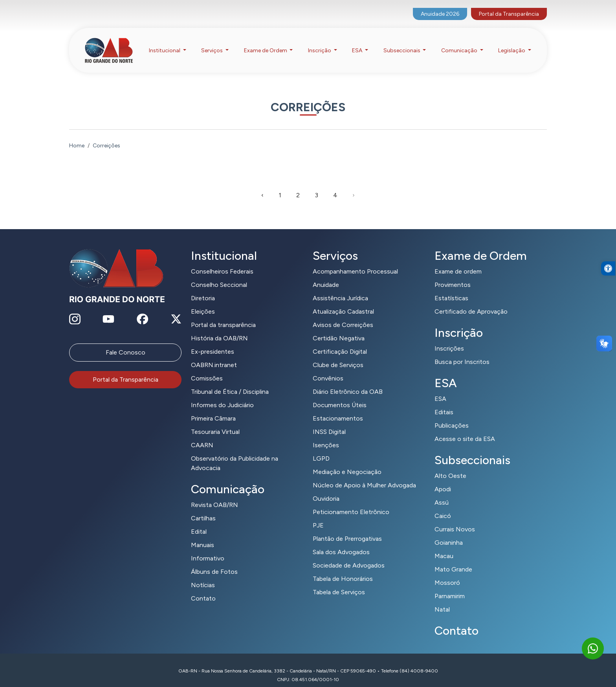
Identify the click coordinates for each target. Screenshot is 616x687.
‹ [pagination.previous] (262, 185)
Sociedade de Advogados (349, 556)
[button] (608, 285)
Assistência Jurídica (340, 288)
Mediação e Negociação (347, 462)
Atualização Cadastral (343, 302)
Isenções (326, 435)
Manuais (203, 535)
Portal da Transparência (509, 6)
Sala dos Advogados (341, 542)
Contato (203, 589)
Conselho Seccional (219, 275)
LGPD (321, 449)
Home (77, 136)
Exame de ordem (458, 262)
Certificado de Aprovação (471, 302)
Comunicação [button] (460, 43)
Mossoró (447, 573)
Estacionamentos (338, 409)
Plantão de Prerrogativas (347, 529)
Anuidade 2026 (440, 6)
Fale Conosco (126, 343)
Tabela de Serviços (339, 582)
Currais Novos (455, 519)
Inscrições (449, 339)
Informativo (208, 548)
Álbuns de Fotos (214, 562)
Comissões (207, 368)
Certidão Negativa (339, 328)
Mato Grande (453, 559)
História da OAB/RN (219, 328)
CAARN (202, 435)
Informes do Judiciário (222, 395)
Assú (442, 493)
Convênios (328, 368)
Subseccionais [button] (402, 43)
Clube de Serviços (338, 355)
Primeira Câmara (213, 409)
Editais (444, 402)
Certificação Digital (340, 342)
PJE (318, 515)
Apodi (443, 479)
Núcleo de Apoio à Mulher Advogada (364, 475)
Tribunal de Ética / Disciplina (230, 382)
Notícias (203, 575)
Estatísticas (451, 288)
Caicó (443, 506)
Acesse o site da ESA (465, 429)
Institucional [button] (165, 43)
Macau (444, 546)
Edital (199, 522)
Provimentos (453, 275)
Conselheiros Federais (222, 262)
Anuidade (326, 275)
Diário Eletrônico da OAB (348, 382)
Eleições (203, 302)
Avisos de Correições (343, 315)
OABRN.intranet (214, 355)
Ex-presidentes (213, 342)
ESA (440, 389)
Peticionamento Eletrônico (351, 502)
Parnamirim (450, 586)
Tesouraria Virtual (215, 422)
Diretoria (203, 288)
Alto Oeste (450, 466)
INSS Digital (329, 422)
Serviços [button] (213, 43)
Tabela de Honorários (343, 569)
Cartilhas (203, 508)
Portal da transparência (223, 315)
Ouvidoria (326, 489)
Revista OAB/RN (214, 495)
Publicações (452, 416)
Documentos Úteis (340, 395)
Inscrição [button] (320, 43)
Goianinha (449, 533)
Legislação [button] (512, 43)
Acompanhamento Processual (355, 262)
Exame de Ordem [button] (266, 43)
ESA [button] (358, 43)
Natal (442, 600)
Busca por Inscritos (462, 352)
